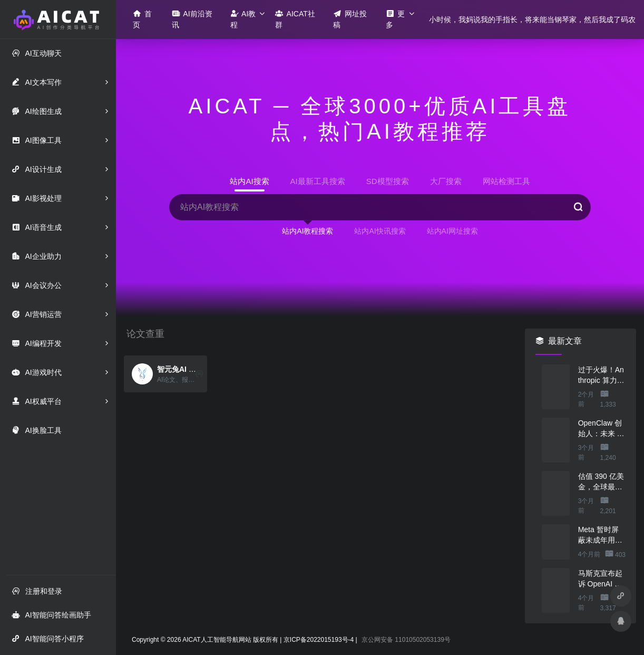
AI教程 (243, 19)
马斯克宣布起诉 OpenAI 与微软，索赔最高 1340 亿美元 (600, 579)
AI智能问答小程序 (47, 638)
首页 (142, 19)
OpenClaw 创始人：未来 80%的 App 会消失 (600, 429)
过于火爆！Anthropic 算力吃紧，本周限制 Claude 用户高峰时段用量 (602, 375)
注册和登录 (37, 591)
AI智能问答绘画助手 (51, 615)
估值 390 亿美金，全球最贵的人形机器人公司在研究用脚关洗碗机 (601, 482)
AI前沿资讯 (192, 19)
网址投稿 (350, 19)
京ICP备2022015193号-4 (319, 640)
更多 (395, 19)
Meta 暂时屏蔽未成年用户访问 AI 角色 (600, 535)
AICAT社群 (295, 19)
